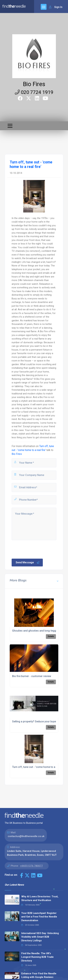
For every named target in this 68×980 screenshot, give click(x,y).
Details (51, 636)
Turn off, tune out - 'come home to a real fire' (39, 767)
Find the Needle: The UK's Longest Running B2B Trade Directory (37, 957)
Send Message (28, 563)
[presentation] (36, 549)
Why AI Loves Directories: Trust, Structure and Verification (40, 898)
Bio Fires (34, 84)
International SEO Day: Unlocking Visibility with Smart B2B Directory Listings (40, 937)
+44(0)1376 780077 (31, 866)
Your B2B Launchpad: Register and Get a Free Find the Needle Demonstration (39, 917)
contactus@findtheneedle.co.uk (26, 836)
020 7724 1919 (34, 92)
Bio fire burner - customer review (32, 676)
